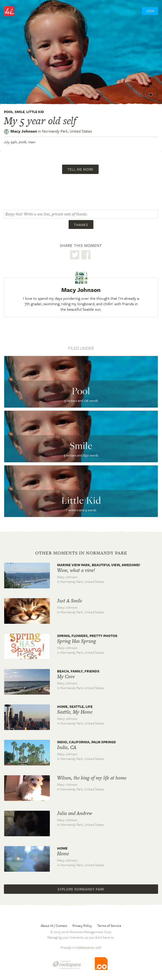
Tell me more (80, 169)
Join (150, 11)
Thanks (81, 225)
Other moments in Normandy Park (81, 553)
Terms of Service (109, 926)
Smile (20, 112)
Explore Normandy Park (81, 889)
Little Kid (35, 112)
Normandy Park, (67, 131)
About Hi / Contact (54, 926)
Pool (8, 112)
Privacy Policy (82, 926)
